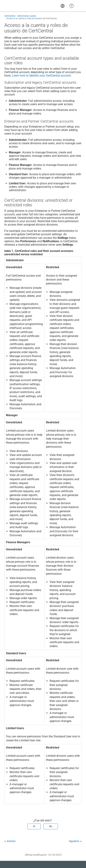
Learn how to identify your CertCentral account (41, 76)
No (51, 826)
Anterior (11, 841)
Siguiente (74, 841)
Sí (34, 826)
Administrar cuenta (27, 16)
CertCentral (10, 16)
